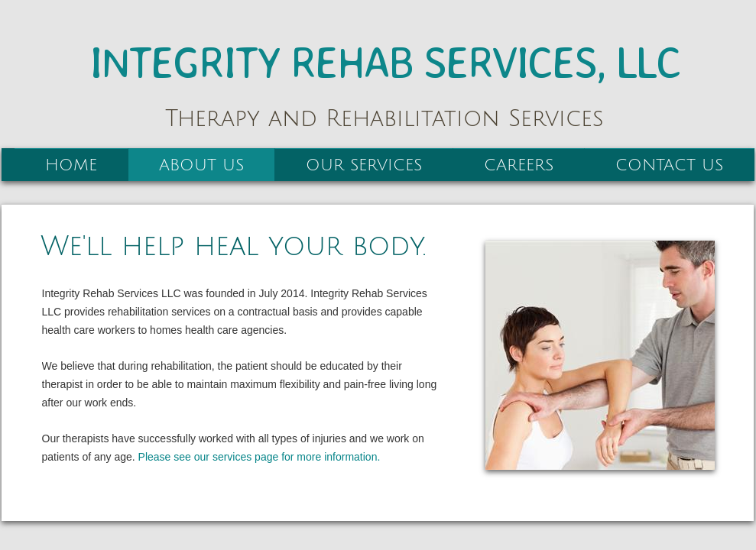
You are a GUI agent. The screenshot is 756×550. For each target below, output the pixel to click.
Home (71, 165)
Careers (519, 165)
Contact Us (669, 165)
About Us (201, 165)
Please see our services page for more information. (260, 457)
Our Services (364, 165)
